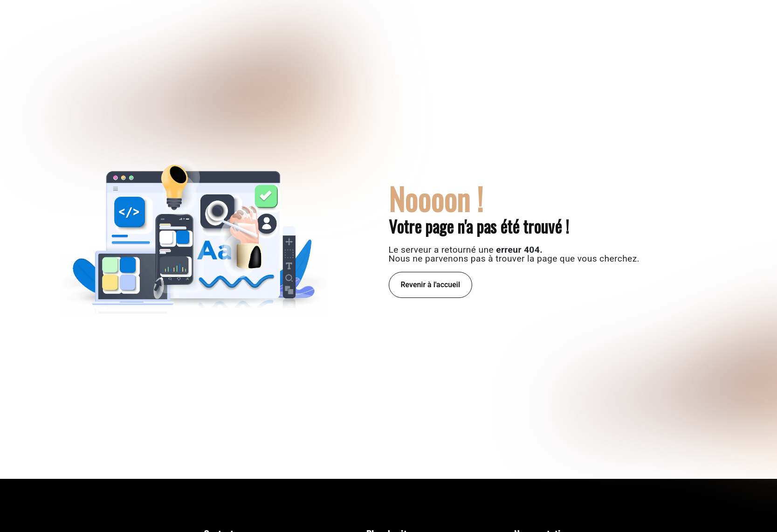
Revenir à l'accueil (430, 285)
